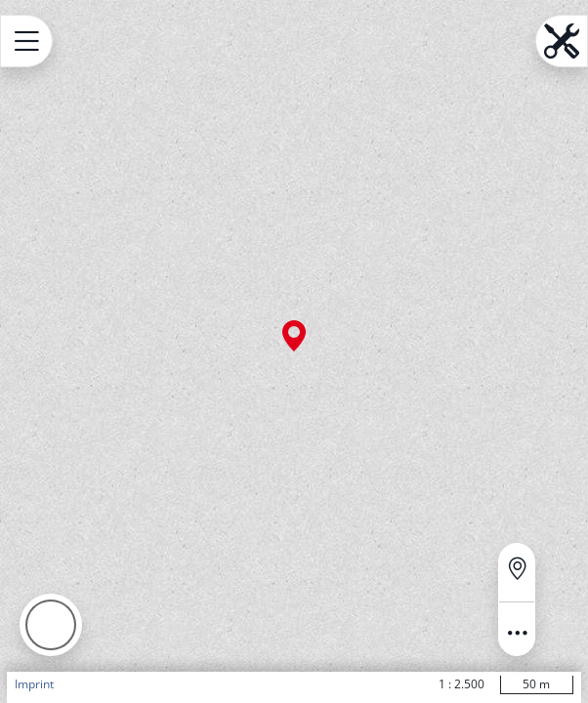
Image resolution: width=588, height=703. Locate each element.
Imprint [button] (34, 684)
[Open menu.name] (26, 41)
